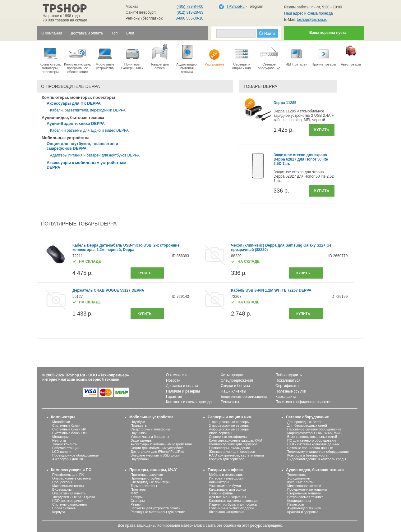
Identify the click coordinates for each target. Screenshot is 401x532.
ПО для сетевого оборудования (312, 440)
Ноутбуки (138, 422)
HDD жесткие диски (68, 501)
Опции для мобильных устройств (157, 448)
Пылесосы (296, 504)
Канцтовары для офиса (228, 489)
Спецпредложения (237, 380)
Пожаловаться (288, 380)
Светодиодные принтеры (150, 482)
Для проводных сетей (304, 422)
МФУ (134, 493)
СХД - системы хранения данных (313, 444)
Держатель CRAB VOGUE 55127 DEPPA (108, 290)
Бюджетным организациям (244, 397)
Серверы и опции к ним (230, 417)
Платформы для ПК (68, 475)
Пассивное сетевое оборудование (314, 429)
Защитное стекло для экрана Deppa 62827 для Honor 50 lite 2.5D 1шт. (301, 159)
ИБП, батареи (296, 55)
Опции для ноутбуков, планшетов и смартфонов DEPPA (82, 146)
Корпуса (59, 512)
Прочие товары (324, 55)
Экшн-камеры (141, 440)
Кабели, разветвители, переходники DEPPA (88, 110)
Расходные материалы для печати (158, 512)
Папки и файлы (221, 493)
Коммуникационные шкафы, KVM (235, 440)
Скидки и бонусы (235, 386)
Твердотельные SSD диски (74, 497)
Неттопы (59, 440)
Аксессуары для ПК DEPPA (74, 103)
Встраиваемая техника (305, 497)
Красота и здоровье (303, 512)
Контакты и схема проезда (189, 402)
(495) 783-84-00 (190, 7)
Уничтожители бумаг (225, 486)
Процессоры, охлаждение (229, 448)
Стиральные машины (304, 493)
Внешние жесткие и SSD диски (155, 455)
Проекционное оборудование (75, 455)
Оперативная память (69, 493)
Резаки (136, 504)
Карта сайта (286, 397)
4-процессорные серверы (229, 429)
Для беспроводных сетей (307, 425)
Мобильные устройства (105, 57)
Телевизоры (297, 475)
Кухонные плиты (300, 482)
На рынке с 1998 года (61, 16)
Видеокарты (62, 489)
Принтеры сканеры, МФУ (132, 57)
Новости (173, 380)
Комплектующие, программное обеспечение (78, 58)
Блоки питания (64, 508)
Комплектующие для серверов (233, 444)
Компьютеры (63, 417)
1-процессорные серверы (229, 422)
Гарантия (174, 397)
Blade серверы (221, 433)
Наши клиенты (233, 391)
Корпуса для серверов (227, 459)
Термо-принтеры (144, 486)
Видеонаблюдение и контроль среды (317, 459)
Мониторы (60, 437)
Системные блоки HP (69, 429)
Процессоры (62, 482)
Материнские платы (68, 486)
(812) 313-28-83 (190, 12)
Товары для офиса (160, 57)
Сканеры (138, 501)
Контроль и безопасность (307, 455)
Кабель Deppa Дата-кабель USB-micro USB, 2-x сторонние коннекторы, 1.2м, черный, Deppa (126, 248)
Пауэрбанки (140, 459)
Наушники (138, 433)
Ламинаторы (219, 482)
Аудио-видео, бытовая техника (315, 470)
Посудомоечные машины (307, 489)
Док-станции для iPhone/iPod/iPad (157, 452)
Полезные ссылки (291, 391)
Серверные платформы (228, 437)
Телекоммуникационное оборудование (318, 452)
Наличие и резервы (183, 391)
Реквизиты (230, 402)
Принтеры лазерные (147, 475)
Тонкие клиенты (65, 444)
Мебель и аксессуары (226, 475)
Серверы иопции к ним (242, 57)
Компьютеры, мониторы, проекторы (50, 58)
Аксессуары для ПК (68, 459)
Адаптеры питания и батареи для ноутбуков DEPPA (95, 155)
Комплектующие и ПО (71, 470)
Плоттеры (138, 489)
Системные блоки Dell (70, 433)
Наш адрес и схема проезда (309, 13)
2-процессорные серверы (229, 425)
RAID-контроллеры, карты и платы (236, 455)
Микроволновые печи (304, 486)
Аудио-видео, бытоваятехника (187, 58)
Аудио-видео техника (304, 508)
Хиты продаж (232, 375)
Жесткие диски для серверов (232, 452)
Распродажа (214, 55)
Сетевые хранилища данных (310, 448)
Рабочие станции (66, 448)
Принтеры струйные (147, 478)
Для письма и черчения (228, 497)
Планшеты (139, 425)
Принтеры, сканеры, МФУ (153, 470)
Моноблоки (61, 422)
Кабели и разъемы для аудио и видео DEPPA (89, 130)
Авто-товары (351, 55)
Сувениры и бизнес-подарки (231, 508)
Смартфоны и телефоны (150, 429)
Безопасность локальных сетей (312, 437)
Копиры (137, 497)
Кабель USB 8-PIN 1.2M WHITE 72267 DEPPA (271, 290)
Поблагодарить (289, 375)
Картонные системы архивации (234, 501)
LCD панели (62, 452)
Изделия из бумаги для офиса (233, 504)
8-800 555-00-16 (189, 18)
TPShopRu (235, 7)
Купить (322, 130)
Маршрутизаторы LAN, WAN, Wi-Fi (315, 433)
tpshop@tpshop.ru (312, 20)
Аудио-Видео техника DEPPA (76, 123)
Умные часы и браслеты (150, 437)
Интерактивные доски (226, 478)
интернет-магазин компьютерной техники (81, 380)
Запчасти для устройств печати (155, 508)
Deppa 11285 (285, 103)
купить (145, 273)
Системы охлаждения (69, 504)
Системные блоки (66, 425)
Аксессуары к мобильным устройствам (161, 444)
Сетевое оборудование (269, 57)
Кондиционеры (299, 501)
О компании (176, 375)
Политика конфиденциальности (303, 402)
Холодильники (299, 478)
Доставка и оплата (182, 386)
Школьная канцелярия (227, 512)
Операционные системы (71, 478)
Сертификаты (287, 386)
